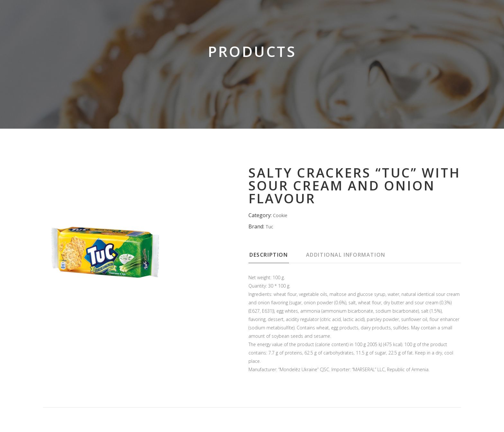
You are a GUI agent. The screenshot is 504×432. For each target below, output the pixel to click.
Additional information (346, 255)
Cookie (280, 215)
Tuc (269, 227)
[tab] (277, 257)
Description (269, 255)
